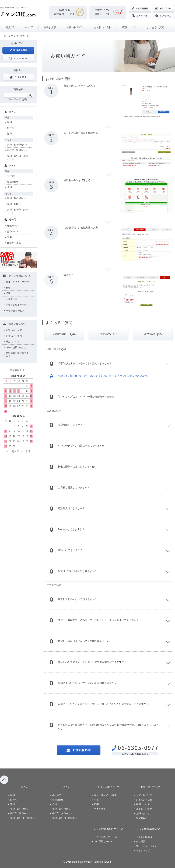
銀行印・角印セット (62, 813)
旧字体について (106, 376)
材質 (8, 288)
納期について (129, 27)
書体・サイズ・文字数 (17, 282)
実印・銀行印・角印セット (17, 211)
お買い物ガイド (75, 27)
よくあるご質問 (156, 27)
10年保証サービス (15, 311)
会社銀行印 (13, 182)
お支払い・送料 (103, 27)
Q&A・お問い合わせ (16, 347)
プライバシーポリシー (148, 846)
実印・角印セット (16, 204)
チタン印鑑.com (144, 837)
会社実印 (12, 176)
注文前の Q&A (108, 334)
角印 (9, 187)
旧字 (8, 293)
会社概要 (141, 841)
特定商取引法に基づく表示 (17, 355)
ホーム (7, 36)
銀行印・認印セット (17, 150)
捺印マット (13, 232)
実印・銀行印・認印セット (17, 158)
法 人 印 (29, 27)
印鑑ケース (13, 226)
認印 (9, 134)
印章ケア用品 (14, 243)
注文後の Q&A (153, 334)
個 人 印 (10, 27)
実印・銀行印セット (17, 145)
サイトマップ (143, 851)
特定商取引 (142, 818)
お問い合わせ (143, 813)
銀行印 (11, 128)
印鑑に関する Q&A (64, 334)
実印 (9, 122)
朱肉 (9, 237)
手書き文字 (50, 27)
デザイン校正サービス (17, 305)
